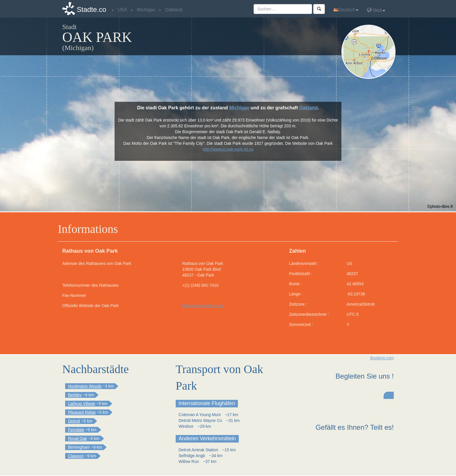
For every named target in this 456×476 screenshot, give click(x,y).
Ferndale (76, 430)
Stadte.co (91, 9)
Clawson (76, 456)
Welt (376, 10)
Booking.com (382, 358)
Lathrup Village (82, 404)
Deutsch (346, 10)
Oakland (308, 108)
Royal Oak (78, 438)
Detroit (74, 421)
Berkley (75, 395)
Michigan (239, 108)
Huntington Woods (85, 386)
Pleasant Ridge (82, 412)
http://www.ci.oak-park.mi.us (228, 149)
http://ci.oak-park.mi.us (203, 306)
